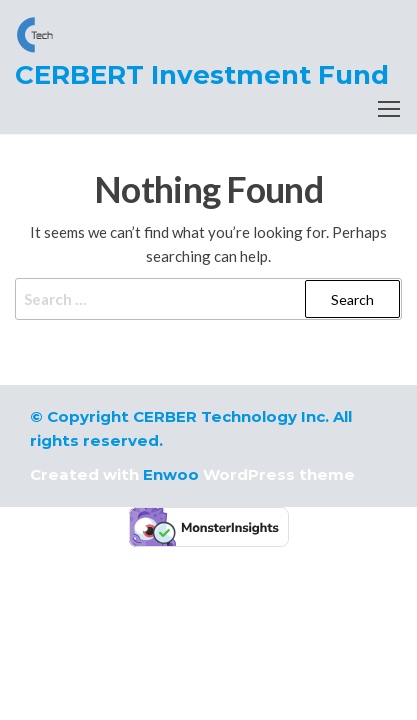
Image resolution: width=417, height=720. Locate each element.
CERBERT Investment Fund (202, 75)
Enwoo (171, 474)
